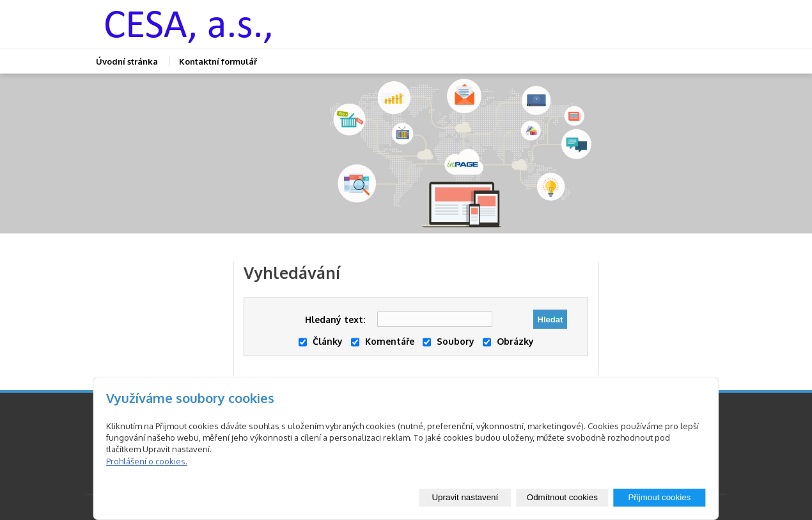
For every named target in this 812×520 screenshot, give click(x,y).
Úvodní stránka (127, 61)
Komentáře (383, 341)
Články (321, 341)
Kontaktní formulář (218, 61)
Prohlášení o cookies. (147, 461)
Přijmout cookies (659, 497)
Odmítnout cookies (562, 497)
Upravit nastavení (465, 497)
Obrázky (508, 341)
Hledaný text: (335, 319)
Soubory (449, 341)
